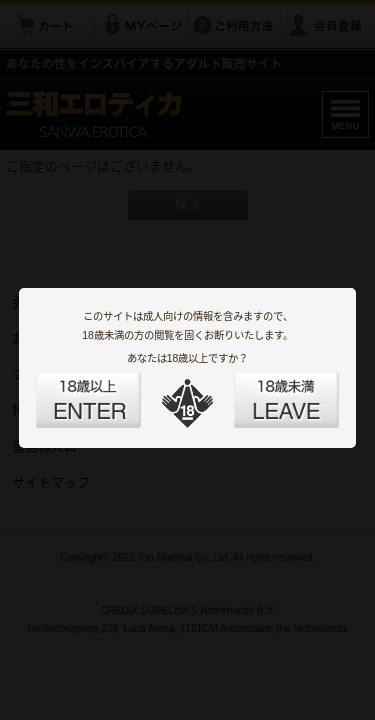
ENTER (111, 388)
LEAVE (264, 388)
